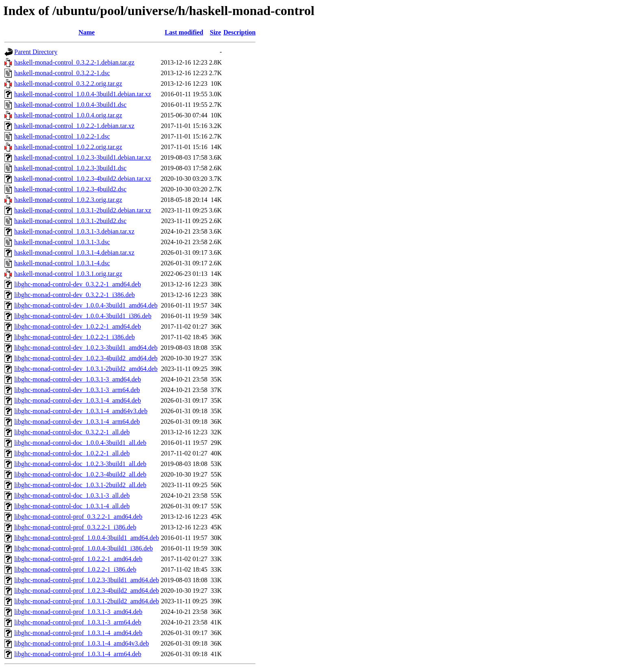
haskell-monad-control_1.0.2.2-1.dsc (62, 136)
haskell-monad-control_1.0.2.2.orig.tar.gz (68, 147)
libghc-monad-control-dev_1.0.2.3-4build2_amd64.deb (86, 358)
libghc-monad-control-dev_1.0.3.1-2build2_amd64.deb (86, 369)
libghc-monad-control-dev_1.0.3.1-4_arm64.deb (77, 422)
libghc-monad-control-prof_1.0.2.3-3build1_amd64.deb (87, 580)
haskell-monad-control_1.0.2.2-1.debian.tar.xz (74, 126)
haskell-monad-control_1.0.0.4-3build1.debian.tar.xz (83, 94)
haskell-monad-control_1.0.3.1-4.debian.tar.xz (74, 253)
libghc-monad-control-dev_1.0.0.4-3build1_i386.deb (83, 316)
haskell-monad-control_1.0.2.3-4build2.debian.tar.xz (83, 179)
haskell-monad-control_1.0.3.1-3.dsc (62, 242)
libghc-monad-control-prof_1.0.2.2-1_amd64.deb (78, 559)
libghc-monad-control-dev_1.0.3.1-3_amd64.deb (78, 379)
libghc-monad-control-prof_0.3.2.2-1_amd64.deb (78, 517)
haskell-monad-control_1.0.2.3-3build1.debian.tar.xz (83, 157)
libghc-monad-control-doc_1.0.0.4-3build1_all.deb (80, 443)
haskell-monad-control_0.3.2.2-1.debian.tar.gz (74, 62)
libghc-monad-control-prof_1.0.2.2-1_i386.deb (75, 569)
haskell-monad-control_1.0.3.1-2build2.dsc (70, 221)
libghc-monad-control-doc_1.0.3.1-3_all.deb (72, 495)
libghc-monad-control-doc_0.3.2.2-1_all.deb (72, 432)
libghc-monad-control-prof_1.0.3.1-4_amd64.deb (78, 633)
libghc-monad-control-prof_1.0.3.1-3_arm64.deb (78, 622)
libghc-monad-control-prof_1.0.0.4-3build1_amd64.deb (87, 538)
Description (239, 32)
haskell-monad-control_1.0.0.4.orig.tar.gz (68, 115)
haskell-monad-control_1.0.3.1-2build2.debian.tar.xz (83, 210)
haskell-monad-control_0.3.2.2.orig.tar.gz (68, 83)
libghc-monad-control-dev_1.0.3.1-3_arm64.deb (77, 390)
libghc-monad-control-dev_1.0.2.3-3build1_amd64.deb (86, 348)
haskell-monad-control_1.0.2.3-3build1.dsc (70, 168)
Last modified (184, 32)
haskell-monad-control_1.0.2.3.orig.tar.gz (68, 200)
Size (215, 32)
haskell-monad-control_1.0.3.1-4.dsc (62, 263)
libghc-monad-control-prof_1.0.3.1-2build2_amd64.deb (87, 601)
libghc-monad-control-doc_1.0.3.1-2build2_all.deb (80, 485)
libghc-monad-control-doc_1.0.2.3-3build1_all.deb (80, 464)
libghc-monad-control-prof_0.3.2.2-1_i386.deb (75, 527)
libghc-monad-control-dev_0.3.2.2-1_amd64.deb (78, 284)
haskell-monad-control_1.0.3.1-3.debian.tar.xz (74, 231)
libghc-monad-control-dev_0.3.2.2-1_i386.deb (75, 295)
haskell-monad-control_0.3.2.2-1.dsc (62, 73)
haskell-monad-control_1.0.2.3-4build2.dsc (70, 189)
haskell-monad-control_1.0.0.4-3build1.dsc (70, 105)
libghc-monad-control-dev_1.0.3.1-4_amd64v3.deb (81, 411)
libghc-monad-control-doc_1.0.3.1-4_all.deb (72, 506)
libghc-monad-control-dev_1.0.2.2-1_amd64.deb (78, 326)
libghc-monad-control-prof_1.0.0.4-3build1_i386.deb (83, 548)
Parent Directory (36, 52)
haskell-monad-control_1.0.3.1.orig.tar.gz (68, 274)
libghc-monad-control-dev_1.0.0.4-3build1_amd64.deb (86, 305)
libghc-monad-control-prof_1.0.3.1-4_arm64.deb (78, 654)
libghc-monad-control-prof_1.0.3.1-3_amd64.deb (78, 612)
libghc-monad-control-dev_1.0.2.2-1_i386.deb (75, 337)
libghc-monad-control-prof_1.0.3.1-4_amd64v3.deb (81, 643)
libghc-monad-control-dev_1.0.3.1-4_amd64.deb (78, 400)
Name (87, 32)
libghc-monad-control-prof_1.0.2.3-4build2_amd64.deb (87, 591)
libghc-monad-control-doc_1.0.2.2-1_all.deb (72, 453)
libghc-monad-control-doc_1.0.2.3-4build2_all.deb (80, 474)
